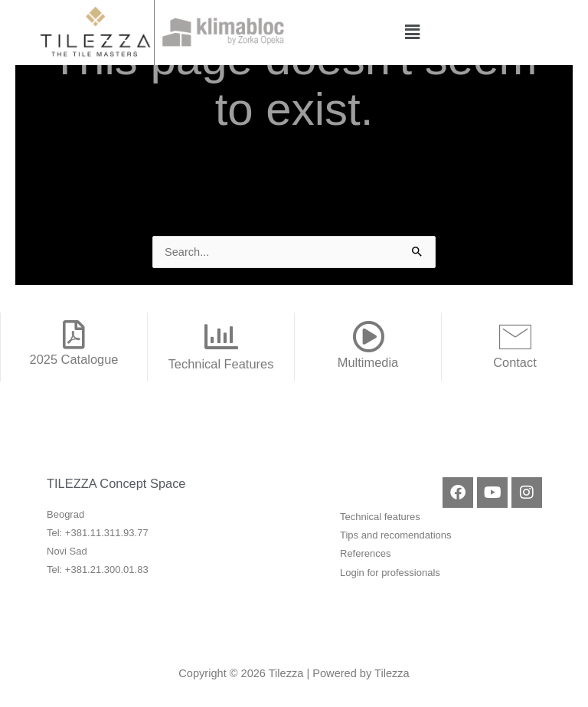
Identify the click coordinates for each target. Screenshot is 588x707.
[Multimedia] (368, 336)
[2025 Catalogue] (74, 335)
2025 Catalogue (74, 359)
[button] (412, 32)
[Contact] (515, 336)
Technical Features (221, 364)
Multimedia (368, 362)
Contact (515, 362)
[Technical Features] (221, 337)
